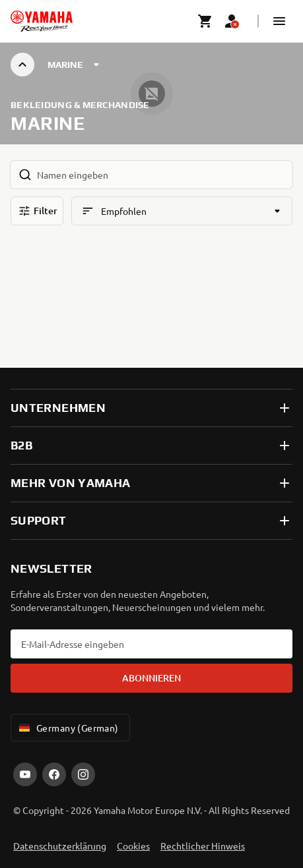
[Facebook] (54, 774)
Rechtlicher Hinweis (203, 846)
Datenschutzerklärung (60, 846)
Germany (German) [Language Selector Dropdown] (68, 728)
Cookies (133, 846)
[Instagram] (83, 774)
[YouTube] (25, 774)
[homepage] (42, 21)
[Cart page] (205, 21)
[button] (279, 21)
